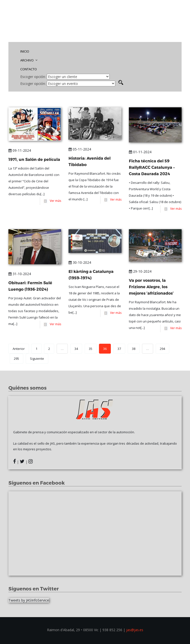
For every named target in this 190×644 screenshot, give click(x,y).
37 (119, 349)
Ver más (55, 201)
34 (76, 349)
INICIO (25, 51)
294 (162, 349)
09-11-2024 (20, 150)
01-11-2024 (140, 152)
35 (91, 349)
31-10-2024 (20, 274)
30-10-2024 (80, 262)
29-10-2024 (140, 271)
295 (16, 359)
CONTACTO (29, 69)
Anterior (19, 349)
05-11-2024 (80, 149)
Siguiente (37, 359)
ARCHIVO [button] (29, 60)
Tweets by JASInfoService (29, 600)
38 (134, 349)
